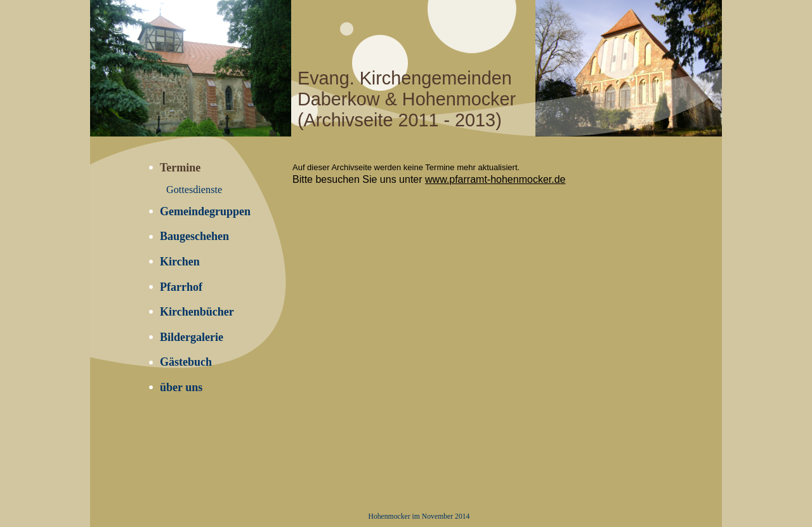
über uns (181, 387)
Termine (180, 168)
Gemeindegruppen (205, 211)
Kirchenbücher (197, 312)
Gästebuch (186, 362)
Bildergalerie (192, 337)
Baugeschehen (194, 236)
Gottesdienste (194, 190)
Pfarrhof (181, 287)
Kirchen (180, 262)
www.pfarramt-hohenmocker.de (495, 179)
